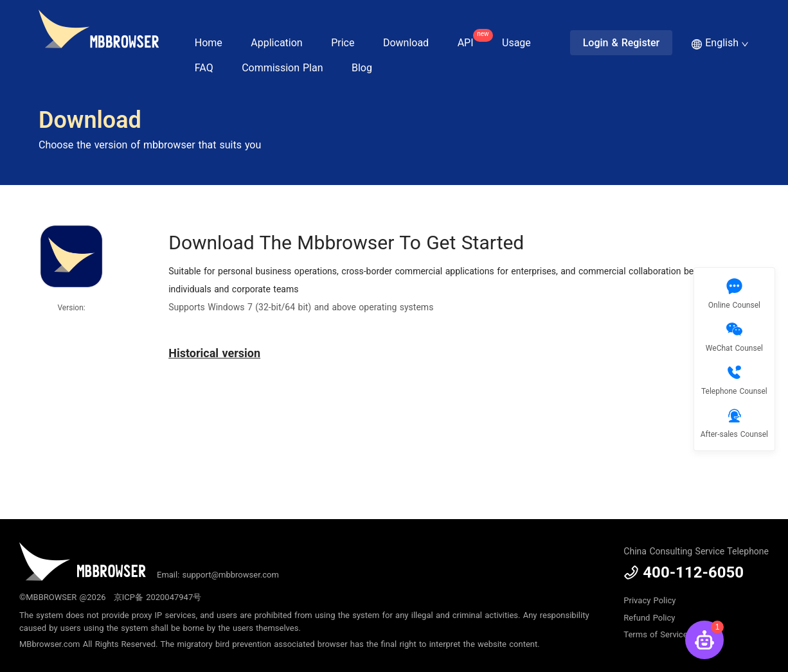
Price (343, 43)
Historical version (214, 353)
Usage (516, 43)
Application (276, 43)
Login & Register (622, 43)
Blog (362, 68)
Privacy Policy (649, 600)
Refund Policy (649, 618)
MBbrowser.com (50, 644)
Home (209, 43)
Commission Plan (282, 68)
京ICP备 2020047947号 (157, 597)
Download (406, 43)
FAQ (204, 68)
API (472, 39)
